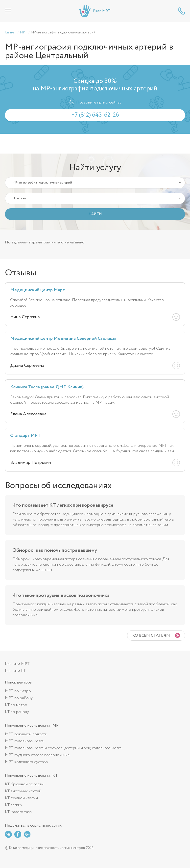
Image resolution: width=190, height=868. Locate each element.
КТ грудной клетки (21, 798)
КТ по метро (16, 705)
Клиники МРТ (17, 664)
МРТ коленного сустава (26, 762)
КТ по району (17, 712)
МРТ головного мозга (24, 741)
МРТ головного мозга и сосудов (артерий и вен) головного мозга (63, 748)
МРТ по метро (18, 691)
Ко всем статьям (151, 636)
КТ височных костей (23, 791)
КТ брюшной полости (24, 784)
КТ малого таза (18, 812)
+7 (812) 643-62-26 (182, 11)
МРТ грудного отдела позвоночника (37, 755)
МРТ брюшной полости (26, 734)
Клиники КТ (15, 671)
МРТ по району (19, 698)
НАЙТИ (95, 214)
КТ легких (14, 805)
